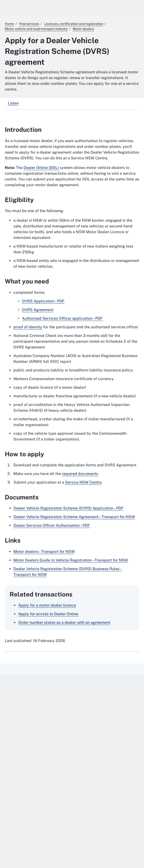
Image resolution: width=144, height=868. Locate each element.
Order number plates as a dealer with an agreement (64, 622)
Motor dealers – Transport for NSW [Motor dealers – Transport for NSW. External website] (44, 552)
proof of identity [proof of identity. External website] (28, 327)
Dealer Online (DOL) (41, 168)
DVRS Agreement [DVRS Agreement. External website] (38, 310)
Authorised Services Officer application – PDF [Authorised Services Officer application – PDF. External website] (62, 318)
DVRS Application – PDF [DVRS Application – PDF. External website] (43, 301)
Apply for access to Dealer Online (48, 614)
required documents (80, 474)
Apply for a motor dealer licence (47, 605)
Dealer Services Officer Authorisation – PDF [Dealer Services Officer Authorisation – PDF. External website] (52, 525)
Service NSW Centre (83, 482)
